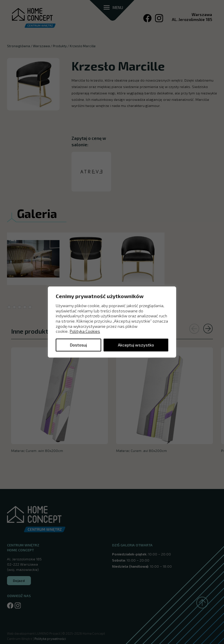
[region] (112, 322)
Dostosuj (78, 345)
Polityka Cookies (85, 331)
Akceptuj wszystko (136, 345)
